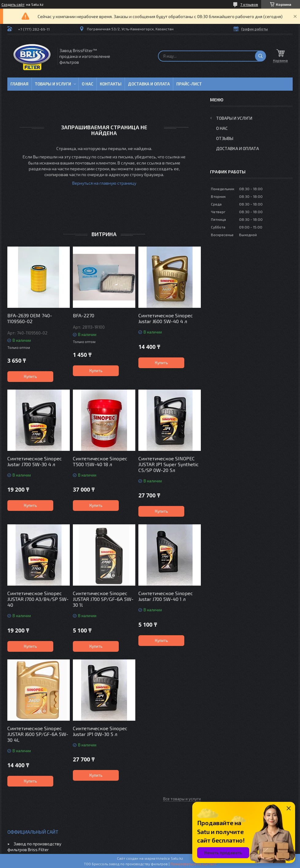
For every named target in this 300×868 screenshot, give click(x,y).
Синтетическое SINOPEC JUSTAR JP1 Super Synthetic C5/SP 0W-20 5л (169, 464)
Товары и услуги (53, 84)
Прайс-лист (189, 84)
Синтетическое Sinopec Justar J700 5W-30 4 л (35, 461)
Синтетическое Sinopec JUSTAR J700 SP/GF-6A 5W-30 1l (103, 599)
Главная (19, 84)
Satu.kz (177, 858)
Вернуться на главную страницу (104, 183)
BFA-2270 (84, 315)
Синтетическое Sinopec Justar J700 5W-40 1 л (166, 596)
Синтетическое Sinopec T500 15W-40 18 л (100, 461)
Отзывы (225, 138)
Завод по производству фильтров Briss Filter (34, 847)
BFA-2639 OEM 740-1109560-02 (30, 318)
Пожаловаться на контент (193, 864)
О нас (88, 84)
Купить (30, 376)
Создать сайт (13, 4)
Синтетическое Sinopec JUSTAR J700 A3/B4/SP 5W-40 (38, 599)
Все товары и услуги (182, 799)
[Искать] (261, 56)
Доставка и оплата (149, 84)
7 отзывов (249, 4)
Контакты (111, 84)
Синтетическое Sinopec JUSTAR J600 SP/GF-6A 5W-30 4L (38, 734)
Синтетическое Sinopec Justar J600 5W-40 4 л (166, 318)
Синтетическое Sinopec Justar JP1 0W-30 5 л (100, 731)
